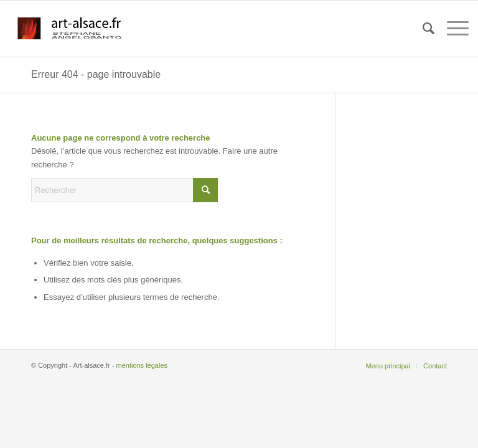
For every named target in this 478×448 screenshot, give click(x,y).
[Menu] (452, 29)
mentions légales (142, 365)
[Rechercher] (422, 29)
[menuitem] (422, 29)
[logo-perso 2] (70, 29)
